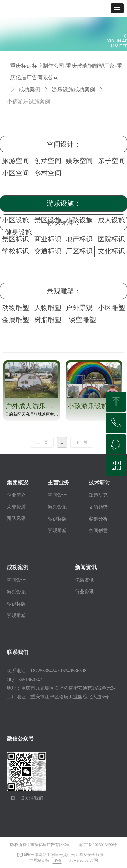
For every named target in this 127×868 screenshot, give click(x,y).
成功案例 (29, 90)
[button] (117, 8)
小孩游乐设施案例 (28, 101)
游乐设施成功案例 (73, 90)
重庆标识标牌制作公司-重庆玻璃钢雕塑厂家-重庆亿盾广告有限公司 (66, 72)
